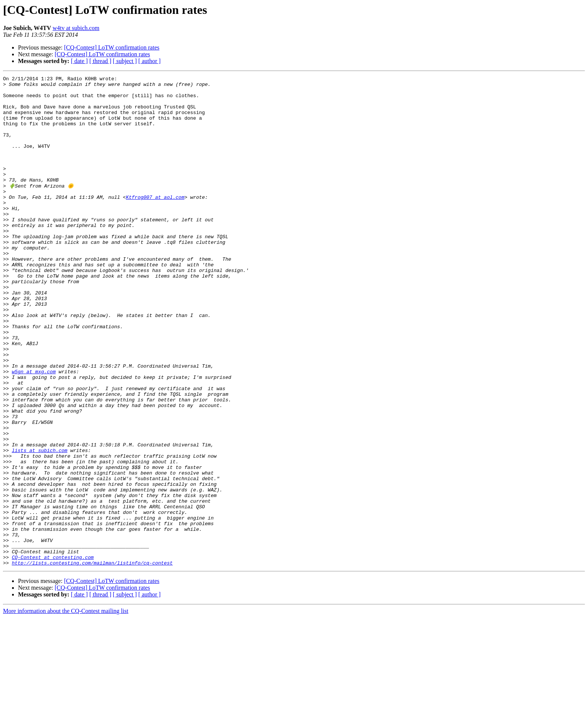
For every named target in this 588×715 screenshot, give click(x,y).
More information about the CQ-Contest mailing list (66, 708)
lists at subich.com (39, 525)
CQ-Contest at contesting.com (52, 653)
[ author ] (150, 61)
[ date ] (79, 61)
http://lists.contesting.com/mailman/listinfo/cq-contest (92, 660)
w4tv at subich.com (76, 28)
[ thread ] (100, 61)
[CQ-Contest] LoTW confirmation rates (112, 47)
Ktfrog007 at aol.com (155, 221)
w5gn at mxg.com (34, 431)
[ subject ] (125, 61)
